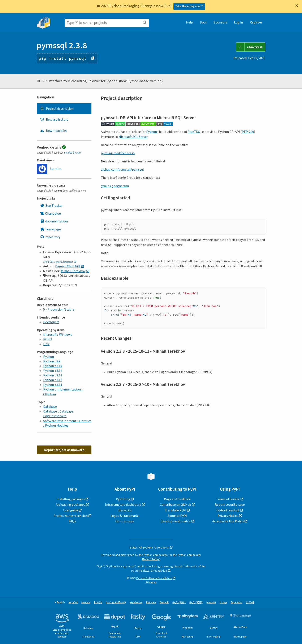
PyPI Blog (123, 499)
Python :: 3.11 (53, 371)
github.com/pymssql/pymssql (122, 170)
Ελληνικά (151, 603)
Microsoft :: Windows (58, 335)
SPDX (46, 262)
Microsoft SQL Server (133, 137)
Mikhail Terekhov (73, 271)
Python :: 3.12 (53, 375)
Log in (238, 22)
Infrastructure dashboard (123, 505)
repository (50, 237)
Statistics (125, 510)
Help (189, 22)
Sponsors (220, 22)
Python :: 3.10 (53, 366)
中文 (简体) (179, 603)
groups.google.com (115, 186)
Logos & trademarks (125, 516)
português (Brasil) (116, 603)
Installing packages (71, 499)
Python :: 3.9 (52, 361)
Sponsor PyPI (177, 516)
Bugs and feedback (177, 499)
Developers (51, 322)
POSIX (48, 339)
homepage (50, 229)
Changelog (51, 214)
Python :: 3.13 (53, 380)
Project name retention (71, 516)
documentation (54, 221)
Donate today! (151, 559)
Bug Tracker (51, 206)
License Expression (63, 262)
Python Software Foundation (149, 571)
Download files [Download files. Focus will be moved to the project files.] (54, 131)
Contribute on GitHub (175, 505)
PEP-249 (248, 132)
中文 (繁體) (196, 603)
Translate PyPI (176, 510)
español (73, 603)
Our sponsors (125, 521)
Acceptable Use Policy (228, 521)
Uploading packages (71, 505)
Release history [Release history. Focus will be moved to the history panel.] (54, 120)
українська (136, 603)
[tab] (64, 109)
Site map (151, 582)
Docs (203, 22)
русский (211, 603)
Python (49, 357)
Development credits (176, 521)
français (86, 603)
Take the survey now (188, 6)
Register (256, 22)
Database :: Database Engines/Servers (58, 414)
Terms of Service (228, 499)
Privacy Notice (228, 516)
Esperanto (236, 603)
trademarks (190, 566)
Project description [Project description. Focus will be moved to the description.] (57, 109)
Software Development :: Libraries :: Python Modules (67, 423)
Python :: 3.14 (53, 385)
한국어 (250, 603)
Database (50, 407)
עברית (223, 603)
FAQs (72, 521)
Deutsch (164, 603)
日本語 (98, 603)
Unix (46, 344)
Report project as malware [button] (64, 450)
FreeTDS (194, 132)
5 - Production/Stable (59, 310)
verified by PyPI (73, 153)
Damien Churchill (68, 266)
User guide (71, 510)
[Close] (297, 6)
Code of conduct (228, 510)
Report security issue (230, 505)
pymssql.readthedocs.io (118, 153)
